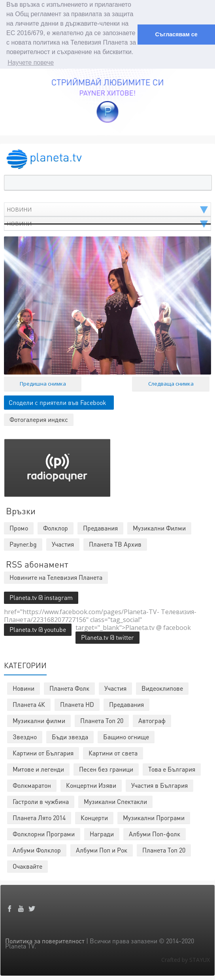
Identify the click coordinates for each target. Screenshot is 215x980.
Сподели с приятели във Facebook (58, 402)
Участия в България (159, 785)
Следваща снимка (171, 384)
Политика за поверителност (45, 941)
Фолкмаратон (32, 785)
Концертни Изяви (91, 785)
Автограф (152, 720)
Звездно (25, 737)
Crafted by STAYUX (186, 960)
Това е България (172, 769)
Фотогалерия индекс (39, 419)
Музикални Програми (154, 818)
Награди (102, 834)
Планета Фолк (69, 688)
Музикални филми (39, 720)
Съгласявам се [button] (176, 34)
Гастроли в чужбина (41, 801)
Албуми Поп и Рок (102, 850)
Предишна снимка (43, 384)
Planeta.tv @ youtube (38, 629)
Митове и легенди (38, 769)
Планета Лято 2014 (39, 818)
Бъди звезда (70, 737)
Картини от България (43, 753)
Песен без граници (106, 769)
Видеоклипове (162, 688)
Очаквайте (27, 866)
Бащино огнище (126, 737)
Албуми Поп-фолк (155, 834)
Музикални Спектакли (115, 801)
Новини (24, 688)
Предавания (126, 704)
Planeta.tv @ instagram (41, 597)
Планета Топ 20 (102, 720)
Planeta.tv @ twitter (107, 637)
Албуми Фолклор (37, 850)
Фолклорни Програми (44, 834)
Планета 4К (29, 704)
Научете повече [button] (31, 63)
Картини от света (113, 753)
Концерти (94, 818)
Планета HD (77, 704)
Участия (115, 688)
